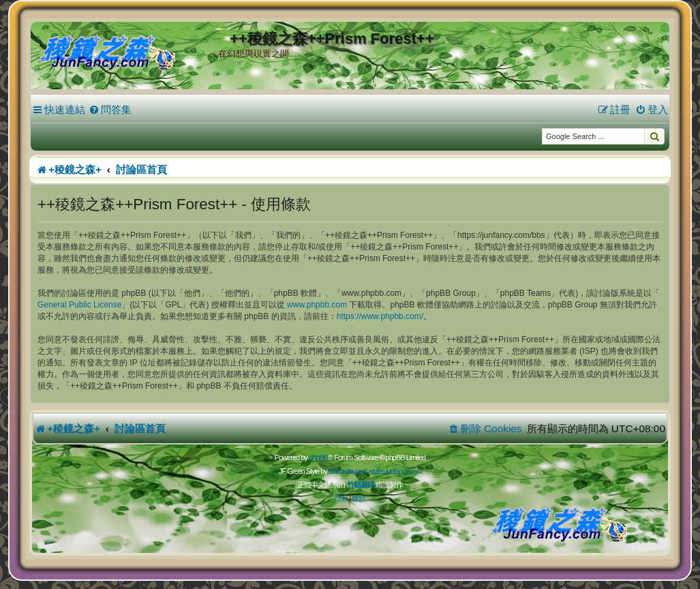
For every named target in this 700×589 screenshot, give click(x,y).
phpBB (318, 457)
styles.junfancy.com (395, 471)
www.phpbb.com (317, 305)
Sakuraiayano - (349, 471)
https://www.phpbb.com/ (380, 316)
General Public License (79, 305)
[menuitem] (110, 110)
